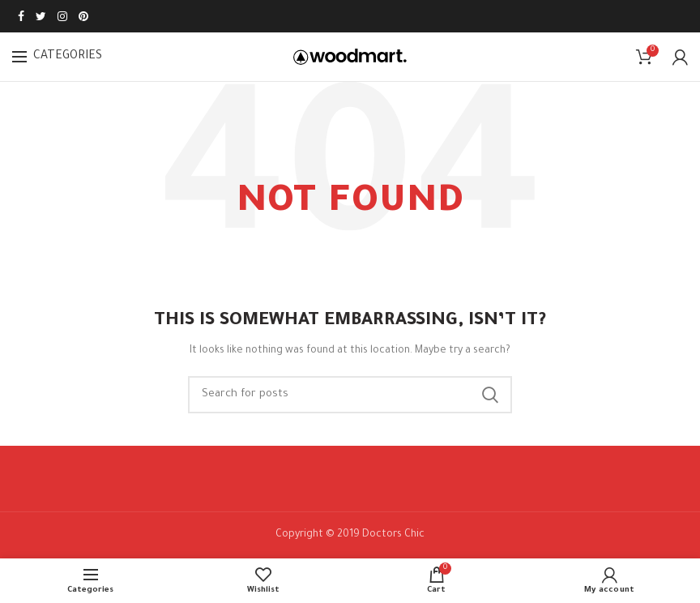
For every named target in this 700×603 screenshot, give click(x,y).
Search (490, 395)
